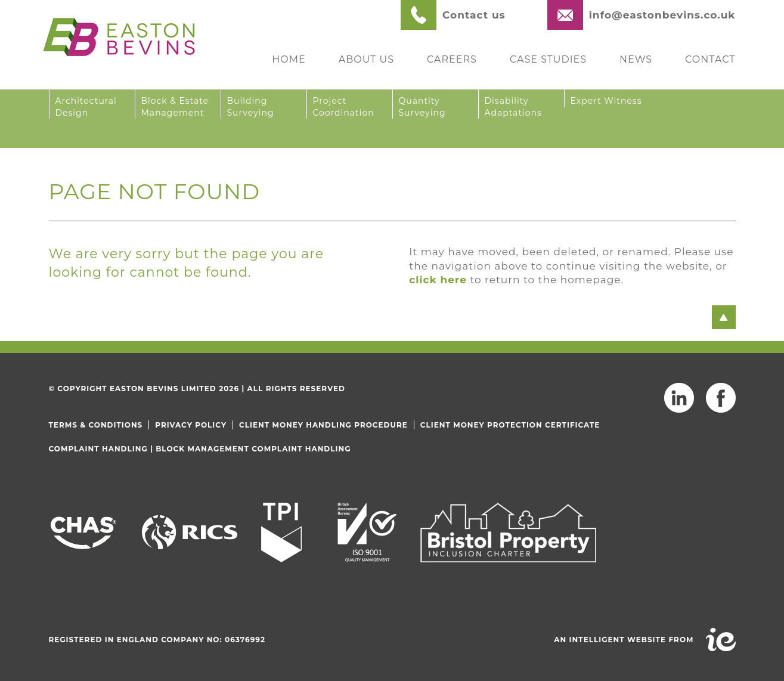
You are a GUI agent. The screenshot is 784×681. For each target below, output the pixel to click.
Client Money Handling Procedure (323, 425)
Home (289, 59)
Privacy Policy (191, 425)
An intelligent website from (624, 640)
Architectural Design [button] (86, 107)
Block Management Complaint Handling (253, 449)
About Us (366, 59)
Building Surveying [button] (251, 107)
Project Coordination (344, 107)
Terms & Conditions (96, 425)
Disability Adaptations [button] (513, 107)
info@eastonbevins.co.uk (662, 15)
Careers (452, 59)
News (636, 59)
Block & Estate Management (175, 107)
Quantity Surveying (422, 107)
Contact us (474, 15)
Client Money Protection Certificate (510, 425)
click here (438, 280)
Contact (710, 59)
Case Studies (548, 59)
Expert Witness (606, 101)
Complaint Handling (98, 449)
